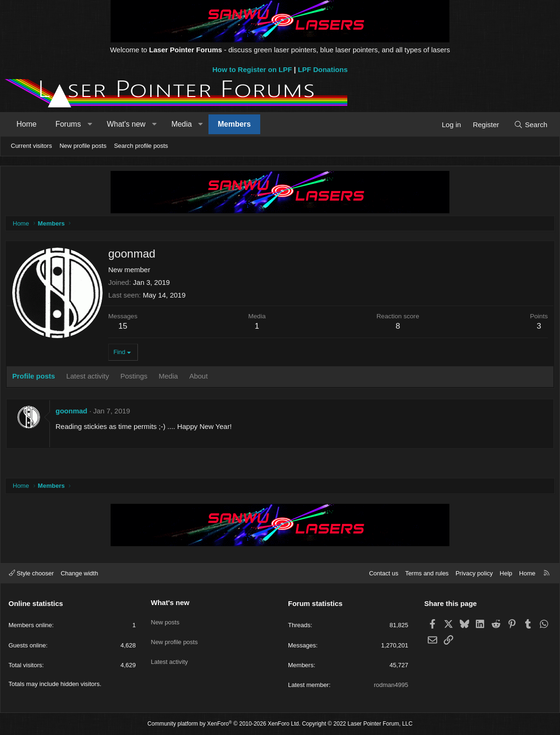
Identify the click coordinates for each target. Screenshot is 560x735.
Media (182, 124)
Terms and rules (427, 573)
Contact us (384, 573)
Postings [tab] (136, 378)
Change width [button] (80, 573)
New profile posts (83, 146)
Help (506, 573)
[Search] (531, 125)
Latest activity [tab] (90, 378)
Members (234, 124)
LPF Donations (323, 69)
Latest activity (170, 653)
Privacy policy (474, 573)
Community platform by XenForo (224, 724)
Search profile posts (141, 146)
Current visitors (31, 146)
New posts (165, 618)
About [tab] (201, 378)
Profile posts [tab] (36, 378)
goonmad (74, 413)
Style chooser (31, 573)
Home (27, 124)
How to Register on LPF (252, 69)
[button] (90, 124)
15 (125, 328)
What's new (126, 124)
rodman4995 (391, 685)
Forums (68, 124)
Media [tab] (171, 378)
